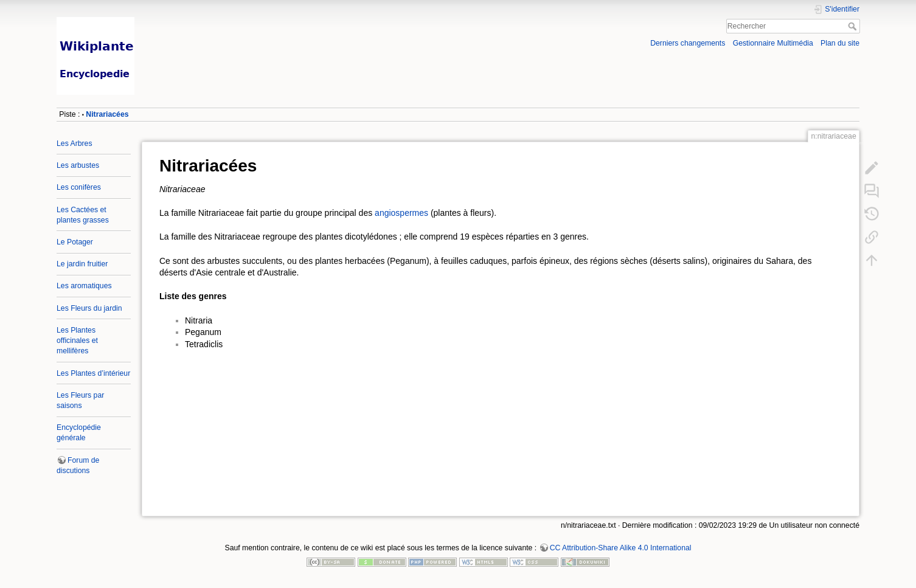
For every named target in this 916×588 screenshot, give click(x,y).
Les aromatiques (84, 286)
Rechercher (854, 26)
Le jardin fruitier (82, 264)
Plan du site (840, 43)
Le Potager (75, 242)
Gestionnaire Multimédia (773, 43)
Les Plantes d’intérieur (93, 373)
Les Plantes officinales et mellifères (77, 341)
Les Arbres (75, 144)
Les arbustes (78, 165)
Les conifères (79, 187)
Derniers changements (688, 43)
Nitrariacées (107, 114)
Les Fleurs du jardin (89, 308)
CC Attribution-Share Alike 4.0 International (621, 548)
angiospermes (401, 213)
